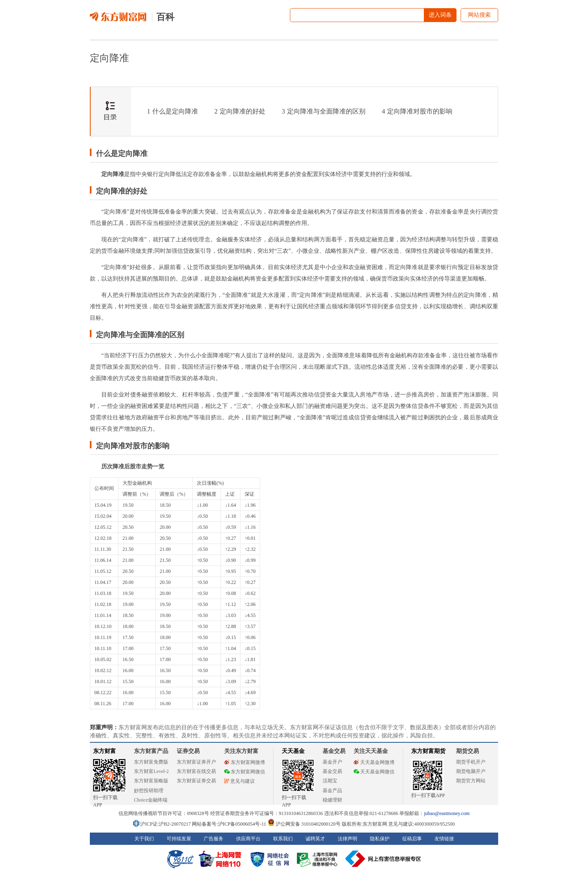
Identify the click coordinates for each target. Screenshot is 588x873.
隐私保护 (380, 839)
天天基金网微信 (374, 772)
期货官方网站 (471, 781)
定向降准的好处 (240, 111)
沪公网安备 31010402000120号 (304, 824)
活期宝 (330, 781)
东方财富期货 (428, 751)
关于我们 (144, 839)
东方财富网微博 (245, 762)
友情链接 (444, 839)
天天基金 (293, 751)
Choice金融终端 (151, 800)
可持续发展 (179, 839)
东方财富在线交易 (196, 771)
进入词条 (440, 15)
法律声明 (347, 839)
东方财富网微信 (245, 772)
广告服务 (214, 839)
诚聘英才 (315, 839)
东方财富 (105, 751)
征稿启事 (412, 839)
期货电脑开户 (471, 771)
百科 (165, 17)
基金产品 (332, 791)
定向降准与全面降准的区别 (324, 111)
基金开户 (332, 762)
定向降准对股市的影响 (417, 111)
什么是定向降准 (173, 111)
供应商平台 (248, 839)
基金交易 (332, 771)
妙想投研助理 (149, 791)
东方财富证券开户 (196, 762)
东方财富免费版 (151, 762)
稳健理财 (332, 800)
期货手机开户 (471, 762)
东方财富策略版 (151, 781)
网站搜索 (479, 15)
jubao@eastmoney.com (447, 813)
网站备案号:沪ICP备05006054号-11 (230, 824)
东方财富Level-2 (151, 771)
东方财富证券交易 (196, 781)
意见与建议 (239, 781)
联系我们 (283, 839)
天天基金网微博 (374, 762)
